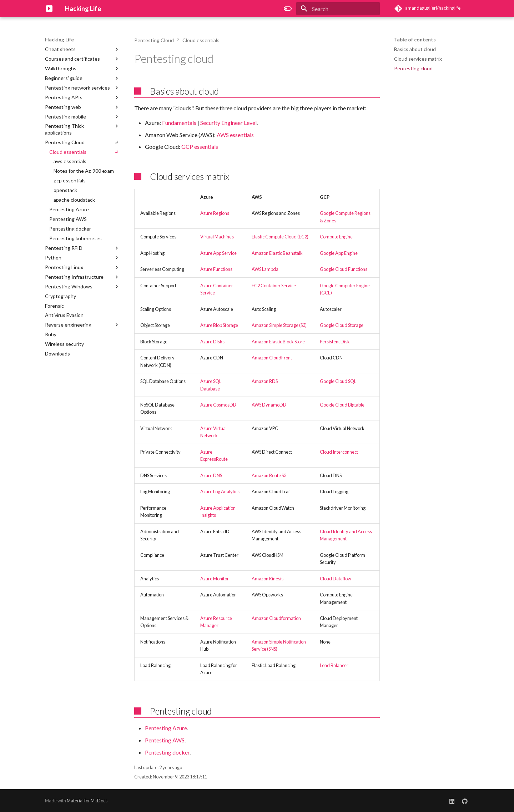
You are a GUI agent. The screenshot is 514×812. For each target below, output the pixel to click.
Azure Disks (212, 342)
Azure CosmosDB (218, 405)
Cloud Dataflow (336, 579)
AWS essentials (235, 135)
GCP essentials (200, 147)
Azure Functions (216, 269)
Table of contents (415, 39)
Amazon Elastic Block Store (278, 342)
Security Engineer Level (228, 123)
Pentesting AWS (165, 740)
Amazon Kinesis (268, 579)
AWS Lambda (265, 269)
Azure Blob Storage (219, 325)
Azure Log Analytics (220, 491)
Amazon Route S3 (269, 475)
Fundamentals (179, 123)
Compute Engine (336, 237)
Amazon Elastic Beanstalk (277, 253)
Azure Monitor (215, 579)
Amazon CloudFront (272, 358)
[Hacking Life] (49, 9)
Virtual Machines (217, 237)
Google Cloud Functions (344, 269)
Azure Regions (215, 213)
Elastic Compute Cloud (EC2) (280, 237)
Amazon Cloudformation (276, 618)
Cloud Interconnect (339, 452)
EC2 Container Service (274, 286)
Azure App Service (218, 253)
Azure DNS (211, 475)
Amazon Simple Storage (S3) (279, 325)
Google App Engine (339, 253)
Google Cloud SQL (338, 381)
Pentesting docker (167, 752)
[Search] (338, 9)
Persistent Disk (335, 342)
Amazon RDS (265, 381)
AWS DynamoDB (269, 405)
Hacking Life (59, 39)
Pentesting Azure (166, 728)
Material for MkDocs (87, 801)
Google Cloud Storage (342, 325)
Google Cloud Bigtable (342, 405)
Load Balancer (334, 665)
